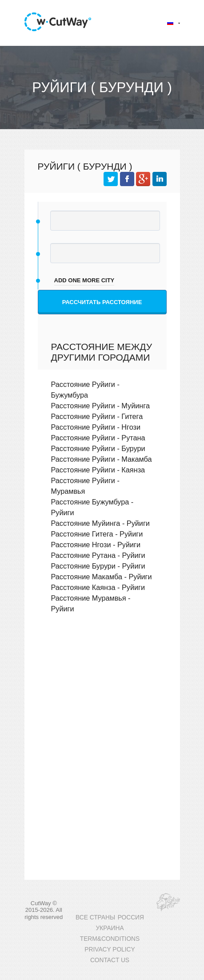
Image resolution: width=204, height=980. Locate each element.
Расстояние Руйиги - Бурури (98, 448)
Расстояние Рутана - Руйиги (98, 555)
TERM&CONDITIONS (110, 939)
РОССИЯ (131, 917)
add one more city (84, 280)
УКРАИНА (110, 928)
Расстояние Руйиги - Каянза (98, 470)
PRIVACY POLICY (110, 950)
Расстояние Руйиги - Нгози (96, 427)
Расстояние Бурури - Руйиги (98, 566)
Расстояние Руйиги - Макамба (102, 459)
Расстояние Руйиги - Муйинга (100, 406)
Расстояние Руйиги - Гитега (97, 416)
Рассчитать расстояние (102, 302)
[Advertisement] (102, 691)
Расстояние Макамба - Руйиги (102, 577)
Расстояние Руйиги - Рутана (98, 438)
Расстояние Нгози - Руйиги (96, 545)
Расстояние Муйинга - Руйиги (100, 523)
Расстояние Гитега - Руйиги (97, 534)
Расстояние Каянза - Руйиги (98, 587)
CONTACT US (110, 960)
